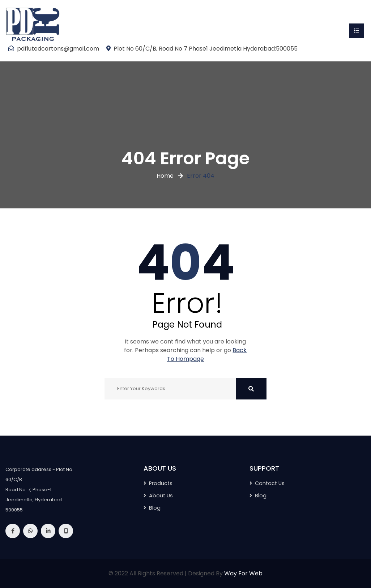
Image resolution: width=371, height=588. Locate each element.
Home (165, 176)
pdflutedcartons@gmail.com (58, 49)
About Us (161, 496)
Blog (155, 508)
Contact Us (270, 483)
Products (161, 483)
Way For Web (243, 573)
